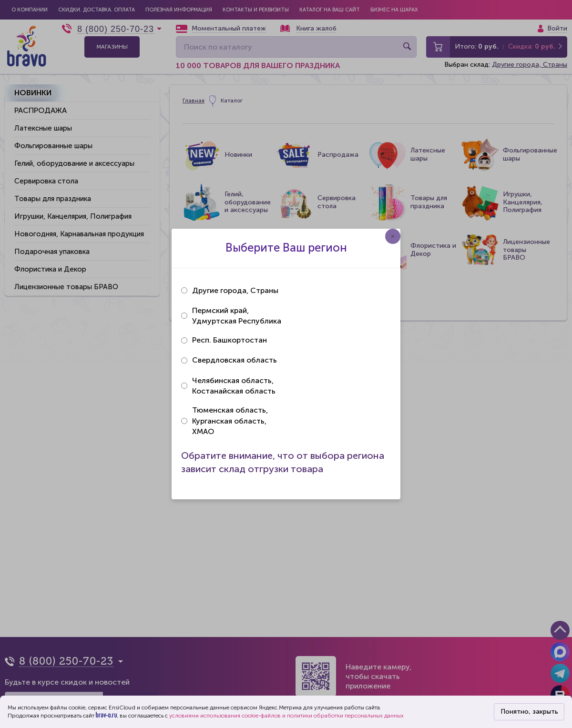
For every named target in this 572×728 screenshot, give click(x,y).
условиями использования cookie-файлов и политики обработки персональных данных (286, 716)
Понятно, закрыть (529, 712)
